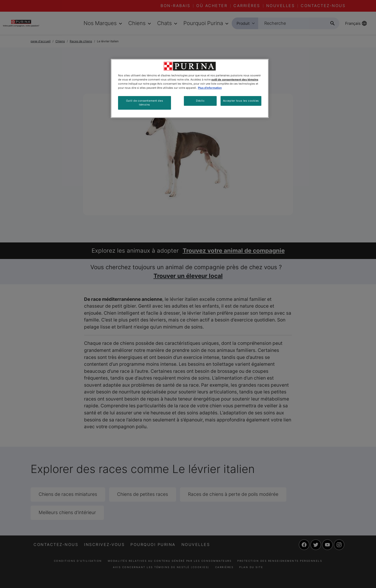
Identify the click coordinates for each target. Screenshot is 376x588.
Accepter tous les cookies (241, 101)
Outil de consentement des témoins (145, 103)
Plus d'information (210, 88)
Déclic (200, 101)
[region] (190, 88)
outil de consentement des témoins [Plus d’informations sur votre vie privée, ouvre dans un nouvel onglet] (235, 80)
